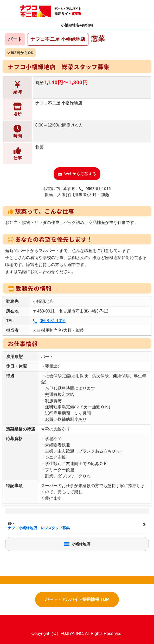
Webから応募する (77, 174)
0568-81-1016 (49, 321)
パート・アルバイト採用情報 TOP (77, 599)
